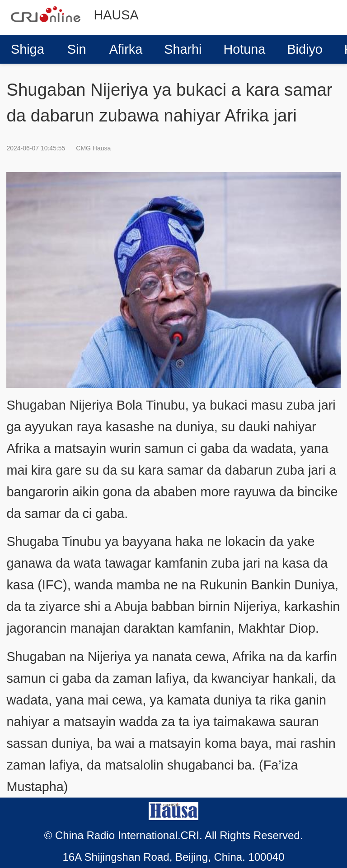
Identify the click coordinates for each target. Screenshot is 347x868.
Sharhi (183, 49)
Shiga (28, 49)
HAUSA (116, 15)
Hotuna (245, 49)
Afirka (126, 49)
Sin (77, 49)
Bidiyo (305, 49)
